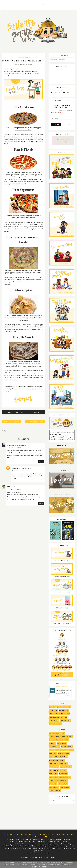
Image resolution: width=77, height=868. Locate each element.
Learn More (36, 867)
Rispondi (41, 462)
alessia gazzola (55, 750)
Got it (44, 867)
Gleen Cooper (54, 780)
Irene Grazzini (54, 764)
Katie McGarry (54, 767)
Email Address (56, 113)
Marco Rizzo (53, 774)
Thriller (63, 721)
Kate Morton (63, 784)
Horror (52, 714)
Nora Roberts (54, 777)
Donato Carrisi (54, 736)
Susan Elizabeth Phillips (57, 760)
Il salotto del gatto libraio (62, 689)
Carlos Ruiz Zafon (68, 750)
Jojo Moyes (53, 784)
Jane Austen (64, 780)
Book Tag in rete (23, 57)
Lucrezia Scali (54, 770)
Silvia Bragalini (12, 487)
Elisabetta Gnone (67, 736)
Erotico (52, 710)
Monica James (65, 787)
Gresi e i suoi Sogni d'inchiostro (17, 445)
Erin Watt (52, 743)
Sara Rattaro (63, 757)
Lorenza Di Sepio (66, 767)
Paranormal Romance (56, 717)
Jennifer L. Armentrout (57, 733)
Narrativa (62, 714)
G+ (22, 412)
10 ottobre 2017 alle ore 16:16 (18, 471)
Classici (52, 707)
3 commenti (37, 412)
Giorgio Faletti (65, 777)
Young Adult (53, 724)
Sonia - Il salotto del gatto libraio (22, 468)
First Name (54, 118)
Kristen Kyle (53, 757)
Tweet (9, 412)
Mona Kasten (64, 740)
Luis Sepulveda (54, 787)
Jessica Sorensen (64, 753)
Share (16, 412)
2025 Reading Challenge (60, 686)
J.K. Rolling (53, 753)
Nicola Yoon (63, 774)
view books (68, 697)
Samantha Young (55, 791)
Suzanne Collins (67, 747)
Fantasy (62, 710)
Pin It (28, 412)
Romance (52, 721)
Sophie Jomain (62, 743)
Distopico (63, 707)
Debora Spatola (54, 747)
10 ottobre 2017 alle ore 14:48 (14, 448)
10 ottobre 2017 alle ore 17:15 (14, 489)
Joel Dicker (64, 764)
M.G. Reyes (63, 770)
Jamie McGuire (54, 740)
